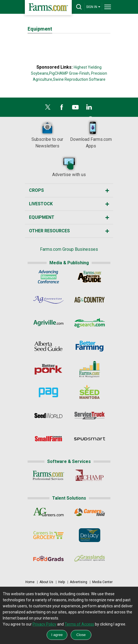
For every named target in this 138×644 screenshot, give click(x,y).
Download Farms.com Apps (91, 134)
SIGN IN (93, 7)
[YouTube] (75, 109)
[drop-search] (79, 7)
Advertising (79, 582)
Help (62, 582)
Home (30, 582)
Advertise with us (69, 166)
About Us (46, 582)
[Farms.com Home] (48, 8)
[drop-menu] (108, 7)
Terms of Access (79, 624)
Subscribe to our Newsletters (47, 134)
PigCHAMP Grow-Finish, (70, 73)
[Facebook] (62, 109)
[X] (48, 109)
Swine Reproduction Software (79, 79)
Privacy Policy (44, 624)
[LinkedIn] (89, 109)
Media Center (102, 582)
